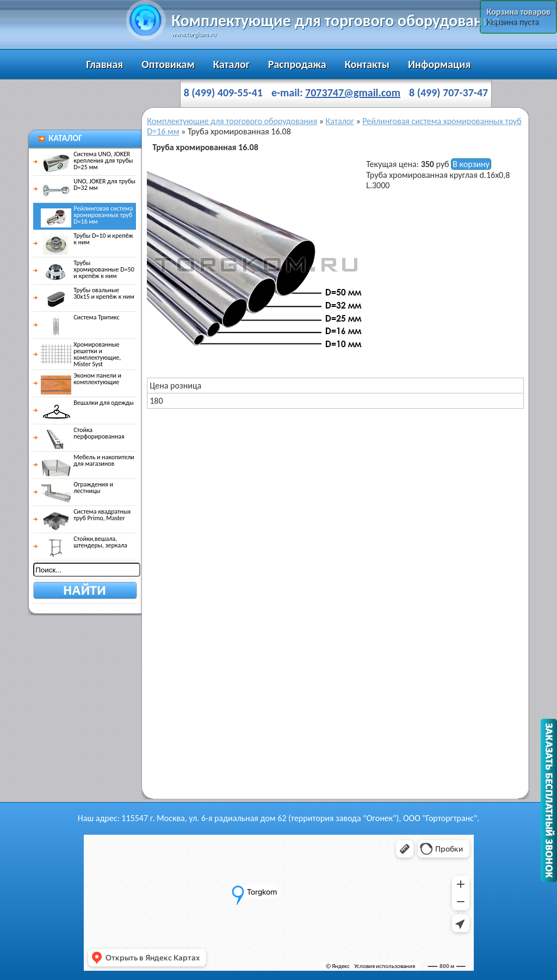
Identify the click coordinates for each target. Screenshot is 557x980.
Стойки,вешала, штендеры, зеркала (84, 542)
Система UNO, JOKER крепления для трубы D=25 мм (87, 161)
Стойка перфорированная (83, 433)
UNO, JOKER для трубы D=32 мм (88, 184)
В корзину (471, 164)
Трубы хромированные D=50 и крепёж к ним (88, 269)
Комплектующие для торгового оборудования (232, 121)
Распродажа (297, 64)
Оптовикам (168, 64)
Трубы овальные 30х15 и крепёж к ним (88, 293)
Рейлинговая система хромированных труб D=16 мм (87, 215)
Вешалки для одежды (87, 403)
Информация (439, 64)
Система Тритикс (80, 317)
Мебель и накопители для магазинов (88, 460)
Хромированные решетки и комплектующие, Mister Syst (81, 354)
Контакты (367, 64)
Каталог (231, 64)
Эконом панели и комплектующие (81, 379)
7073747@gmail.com (353, 93)
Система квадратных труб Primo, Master (86, 515)
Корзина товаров (518, 12)
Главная (105, 64)
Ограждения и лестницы (77, 488)
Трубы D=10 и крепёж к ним (87, 239)
